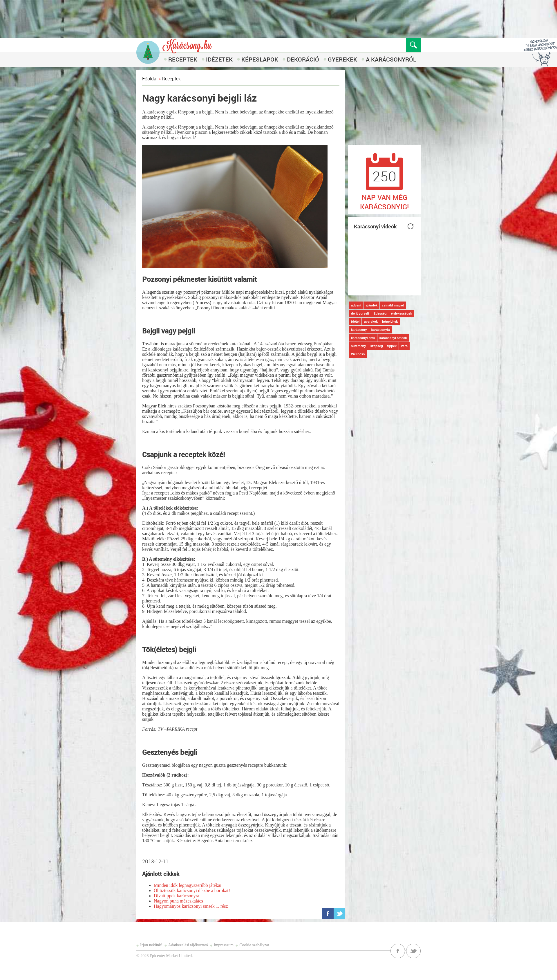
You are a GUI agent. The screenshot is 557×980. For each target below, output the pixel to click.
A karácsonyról (391, 59)
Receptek (183, 59)
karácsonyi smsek (393, 338)
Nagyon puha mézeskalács (178, 901)
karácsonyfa (380, 330)
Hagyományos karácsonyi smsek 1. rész (191, 906)
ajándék (371, 305)
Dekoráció (303, 59)
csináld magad (393, 305)
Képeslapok (260, 59)
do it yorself (360, 313)
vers (404, 346)
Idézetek (219, 59)
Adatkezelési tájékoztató (188, 945)
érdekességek (402, 313)
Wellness (358, 354)
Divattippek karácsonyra (177, 896)
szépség (376, 346)
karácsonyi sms (363, 338)
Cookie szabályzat (254, 945)
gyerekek (371, 322)
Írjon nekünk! (151, 945)
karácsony (359, 330)
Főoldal (150, 79)
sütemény (358, 346)
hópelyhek (390, 322)
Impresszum (224, 945)
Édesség (380, 313)
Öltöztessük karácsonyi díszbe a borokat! (192, 890)
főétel (355, 322)
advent (356, 305)
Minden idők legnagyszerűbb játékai (188, 885)
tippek (392, 346)
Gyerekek (342, 59)
